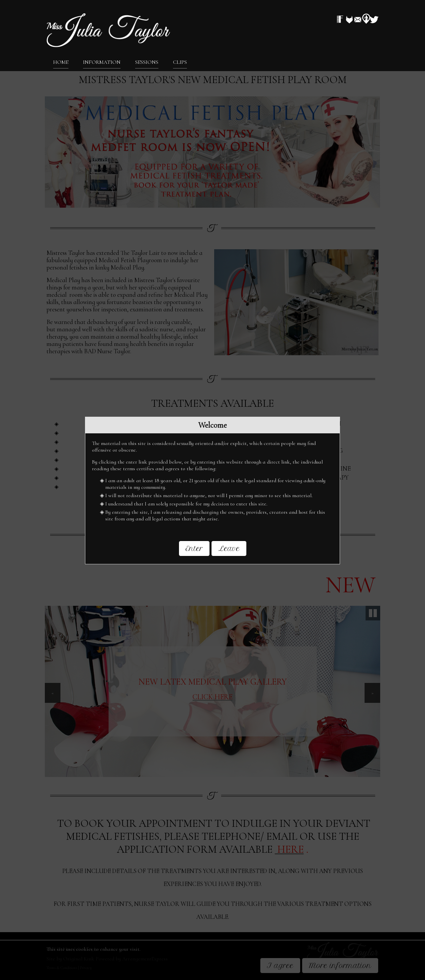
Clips (180, 62)
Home (61, 62)
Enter (194, 548)
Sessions (147, 62)
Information (102, 62)
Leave (229, 548)
